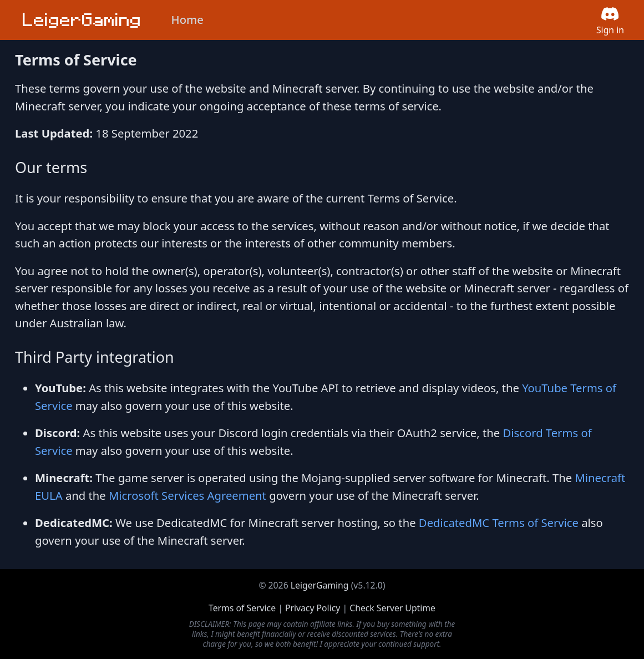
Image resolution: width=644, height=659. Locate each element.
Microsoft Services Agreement (187, 495)
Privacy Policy (313, 608)
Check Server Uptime (392, 608)
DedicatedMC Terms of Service (499, 523)
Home (187, 19)
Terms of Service (242, 608)
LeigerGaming (320, 585)
